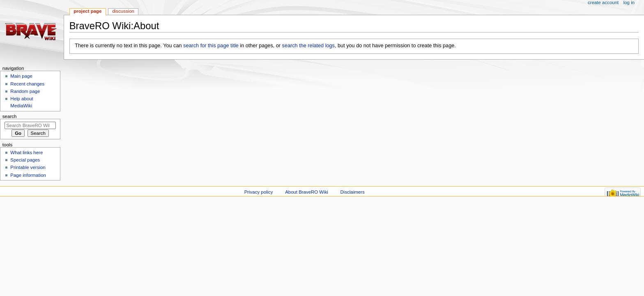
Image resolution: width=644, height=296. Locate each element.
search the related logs (308, 46)
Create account (603, 2)
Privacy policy (259, 192)
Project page (87, 11)
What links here (26, 153)
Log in (629, 2)
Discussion (123, 11)
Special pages (25, 160)
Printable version (28, 167)
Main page (21, 76)
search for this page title (211, 46)
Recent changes (27, 84)
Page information (28, 175)
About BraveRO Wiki (307, 192)
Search (10, 116)
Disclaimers (353, 192)
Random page (25, 91)
